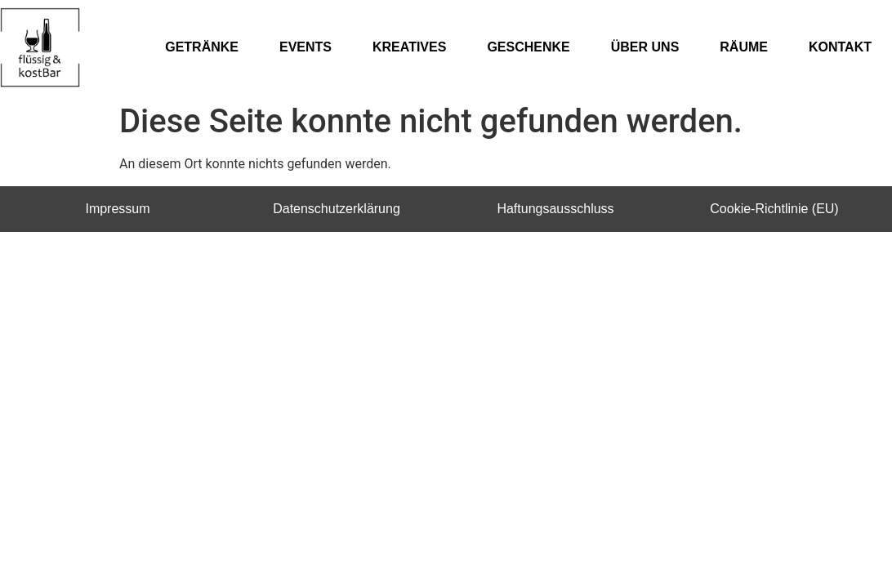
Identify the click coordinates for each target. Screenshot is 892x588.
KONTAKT (840, 47)
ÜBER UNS (645, 47)
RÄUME (744, 47)
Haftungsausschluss (555, 209)
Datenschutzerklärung (337, 209)
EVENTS (306, 47)
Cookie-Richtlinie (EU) (774, 209)
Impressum (117, 209)
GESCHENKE (528, 47)
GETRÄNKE (202, 47)
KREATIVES (409, 47)
